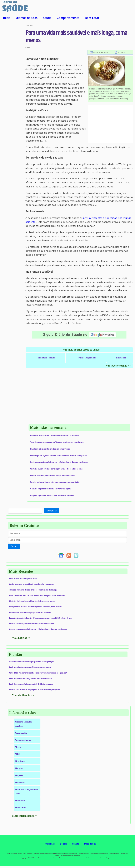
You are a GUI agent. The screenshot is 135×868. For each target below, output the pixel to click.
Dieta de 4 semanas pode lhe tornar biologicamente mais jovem (53, 475)
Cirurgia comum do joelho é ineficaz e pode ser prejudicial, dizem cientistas (36, 607)
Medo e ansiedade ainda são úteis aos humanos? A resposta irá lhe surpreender (37, 595)
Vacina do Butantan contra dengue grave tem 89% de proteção (31, 661)
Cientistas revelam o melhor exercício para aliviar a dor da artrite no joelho (57, 469)
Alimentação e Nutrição (46, 358)
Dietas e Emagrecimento (87, 358)
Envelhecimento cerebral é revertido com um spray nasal (50, 449)
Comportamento (68, 18)
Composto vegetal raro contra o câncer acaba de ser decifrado (52, 495)
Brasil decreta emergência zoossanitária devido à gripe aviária (31, 684)
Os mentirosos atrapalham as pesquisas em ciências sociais (30, 612)
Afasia (18, 747)
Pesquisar (52, 511)
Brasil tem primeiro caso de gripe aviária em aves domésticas (31, 678)
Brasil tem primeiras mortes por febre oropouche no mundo (30, 667)
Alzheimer (20, 782)
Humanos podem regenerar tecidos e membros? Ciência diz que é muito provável (59, 455)
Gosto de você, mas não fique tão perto (23, 578)
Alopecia (19, 775)
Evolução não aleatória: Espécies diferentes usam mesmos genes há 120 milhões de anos (41, 618)
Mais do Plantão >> (23, 695)
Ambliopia (20, 800)
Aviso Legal (50, 844)
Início (7, 18)
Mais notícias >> (21, 638)
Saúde (47, 18)
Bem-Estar (92, 18)
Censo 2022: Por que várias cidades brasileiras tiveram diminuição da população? (38, 673)
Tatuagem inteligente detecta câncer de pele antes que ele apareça (33, 590)
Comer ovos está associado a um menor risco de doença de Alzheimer (55, 435)
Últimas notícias (27, 18)
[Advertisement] (13, 69)
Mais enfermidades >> (25, 816)
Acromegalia (21, 733)
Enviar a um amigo (101, 52)
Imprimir (122, 52)
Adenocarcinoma (23, 740)
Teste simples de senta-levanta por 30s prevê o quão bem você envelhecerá (57, 442)
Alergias (19, 768)
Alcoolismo (20, 761)
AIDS (17, 754)
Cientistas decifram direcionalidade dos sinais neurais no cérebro (32, 601)
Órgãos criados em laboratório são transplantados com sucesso (31, 584)
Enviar (14, 546)
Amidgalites (20, 807)
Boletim (63, 844)
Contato (76, 844)
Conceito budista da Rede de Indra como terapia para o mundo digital (55, 482)
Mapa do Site (90, 844)
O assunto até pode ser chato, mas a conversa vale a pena (50, 489)
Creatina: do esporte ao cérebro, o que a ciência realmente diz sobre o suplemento (59, 462)
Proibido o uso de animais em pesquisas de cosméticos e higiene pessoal (35, 690)
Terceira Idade (121, 358)
